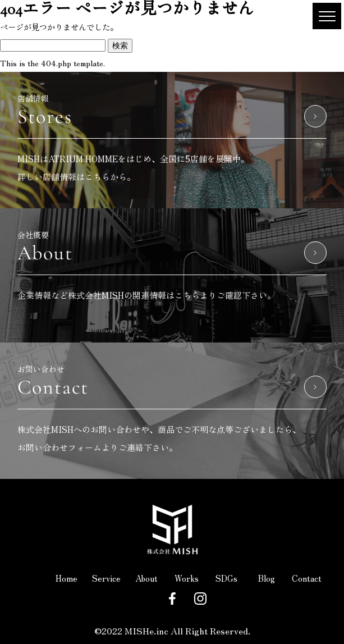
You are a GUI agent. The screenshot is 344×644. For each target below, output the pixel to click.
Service (106, 578)
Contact (307, 578)
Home (66, 578)
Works (187, 578)
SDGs (226, 578)
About (146, 578)
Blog (267, 578)
